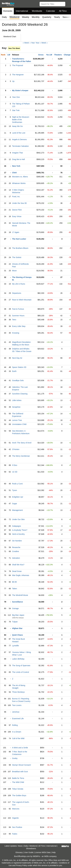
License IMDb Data (43, 852)
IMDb (46, 856)
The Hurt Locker (19, 239)
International (22, 11)
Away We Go (17, 126)
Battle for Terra (18, 778)
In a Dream (17, 732)
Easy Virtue (17, 216)
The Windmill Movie (20, 595)
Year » (38, 43)
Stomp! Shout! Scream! (22, 765)
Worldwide (37, 11)
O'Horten (16, 449)
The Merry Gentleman (21, 456)
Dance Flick (17, 210)
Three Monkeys (18, 692)
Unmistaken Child (19, 424)
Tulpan (15, 622)
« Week (26, 43)
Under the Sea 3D (19, 203)
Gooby (15, 758)
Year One (16, 97)
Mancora (16, 809)
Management (17, 510)
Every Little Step (19, 326)
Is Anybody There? (20, 530)
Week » (44, 43)
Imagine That (17, 153)
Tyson (15, 490)
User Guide (29, 852)
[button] (68, 4)
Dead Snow (17, 571)
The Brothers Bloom (20, 248)
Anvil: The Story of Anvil (22, 443)
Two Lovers (17, 705)
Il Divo (15, 465)
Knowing (16, 333)
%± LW (49, 55)
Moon (14, 271)
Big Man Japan (18, 615)
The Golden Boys (19, 795)
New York (16, 166)
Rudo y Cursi (17, 484)
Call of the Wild (18, 738)
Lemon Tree (17, 420)
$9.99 (14, 582)
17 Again (16, 232)
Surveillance (18, 602)
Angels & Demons (19, 139)
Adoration (16, 558)
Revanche (16, 547)
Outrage (15, 608)
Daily (4, 17)
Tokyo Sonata (18, 789)
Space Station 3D (19, 367)
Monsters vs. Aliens (20, 177)
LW (9, 55)
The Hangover (18, 75)
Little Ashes (17, 400)
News (20, 846)
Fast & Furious (18, 309)
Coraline (16, 551)
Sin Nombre (17, 541)
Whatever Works (19, 183)
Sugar (15, 504)
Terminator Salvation (20, 146)
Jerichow (16, 712)
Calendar (51, 11)
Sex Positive (17, 827)
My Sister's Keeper (20, 90)
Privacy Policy (22, 865)
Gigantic (15, 818)
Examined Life (18, 719)
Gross (41, 55)
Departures (17, 293)
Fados (15, 834)
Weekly (26, 17)
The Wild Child (18, 782)
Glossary (19, 852)
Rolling (15, 725)
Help (54, 852)
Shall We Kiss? (18, 565)
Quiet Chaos (17, 635)
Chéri (14, 173)
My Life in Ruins (19, 284)
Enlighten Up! (18, 497)
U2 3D (15, 472)
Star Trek (16, 110)
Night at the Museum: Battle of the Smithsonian (21, 120)
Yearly (57, 17)
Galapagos (17, 526)
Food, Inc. (16, 197)
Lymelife (16, 646)
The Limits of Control (21, 672)
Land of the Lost (19, 133)
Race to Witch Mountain (22, 300)
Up (13, 81)
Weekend (33, 846)
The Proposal (18, 65)
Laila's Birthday (18, 659)
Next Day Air (17, 358)
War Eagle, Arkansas (21, 575)
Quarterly (47, 17)
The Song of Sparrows (21, 665)
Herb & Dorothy (18, 534)
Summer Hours (18, 316)
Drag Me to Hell (18, 159)
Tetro (14, 320)
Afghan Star (17, 628)
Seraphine (16, 407)
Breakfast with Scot (20, 772)
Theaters (58, 55)
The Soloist (17, 257)
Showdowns (31, 849)
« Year (32, 43)
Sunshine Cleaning (20, 394)
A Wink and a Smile (20, 748)
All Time (63, 11)
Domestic (8, 11)
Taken (15, 589)
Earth (14, 371)
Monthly (36, 17)
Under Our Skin (18, 519)
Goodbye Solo (18, 380)
